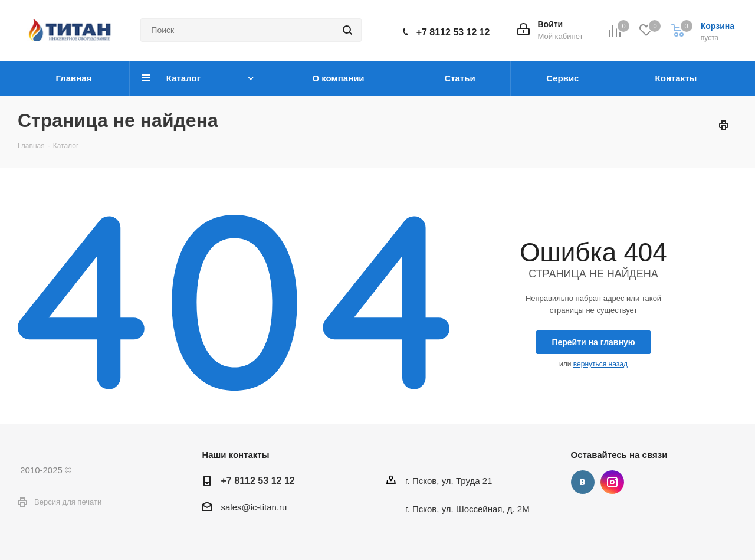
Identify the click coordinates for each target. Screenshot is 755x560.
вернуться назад (600, 364)
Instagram (612, 482)
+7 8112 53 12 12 (453, 32)
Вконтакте (583, 482)
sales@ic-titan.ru (254, 507)
